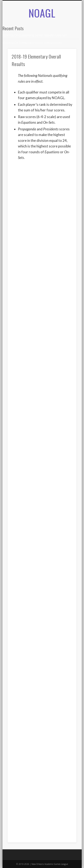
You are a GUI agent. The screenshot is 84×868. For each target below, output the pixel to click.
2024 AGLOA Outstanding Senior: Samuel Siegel (32, 43)
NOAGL (42, 13)
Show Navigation (66, 46)
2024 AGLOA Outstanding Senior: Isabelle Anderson (35, 35)
